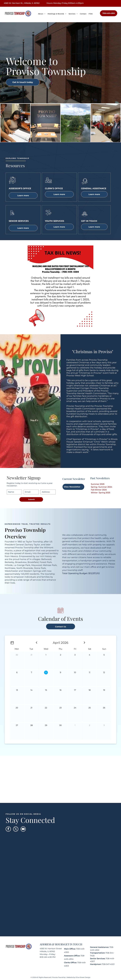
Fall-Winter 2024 (99, 490)
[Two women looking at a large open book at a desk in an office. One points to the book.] (15, 123)
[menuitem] (42, 14)
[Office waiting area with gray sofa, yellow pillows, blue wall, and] (45, 123)
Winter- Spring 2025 (100, 493)
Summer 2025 (98, 484)
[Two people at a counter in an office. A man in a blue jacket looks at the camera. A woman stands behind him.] (106, 123)
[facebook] (8, 829)
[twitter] (16, 829)
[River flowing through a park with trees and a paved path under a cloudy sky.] (76, 123)
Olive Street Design (83, 977)
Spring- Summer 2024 (102, 487)
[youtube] (23, 829)
